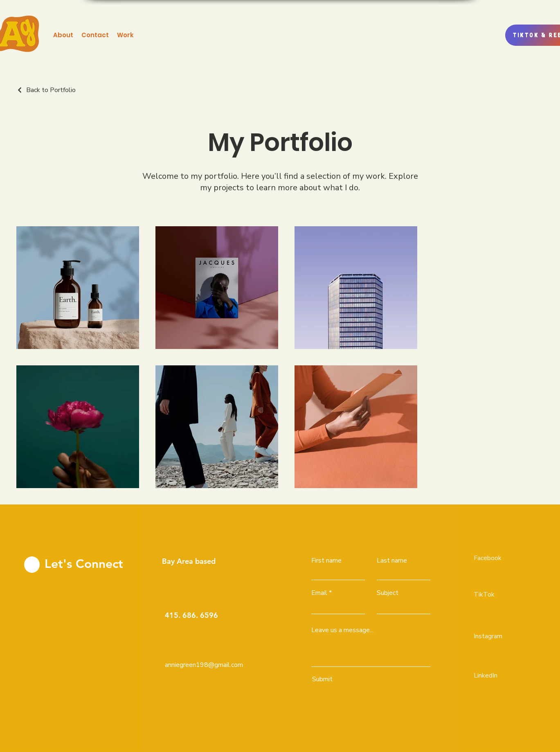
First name (326, 561)
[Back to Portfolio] (46, 90)
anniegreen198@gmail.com (204, 665)
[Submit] (369, 679)
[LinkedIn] (503, 675)
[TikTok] (503, 594)
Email (319, 593)
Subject (388, 593)
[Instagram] (503, 636)
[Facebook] (503, 558)
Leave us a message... (342, 630)
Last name (392, 561)
